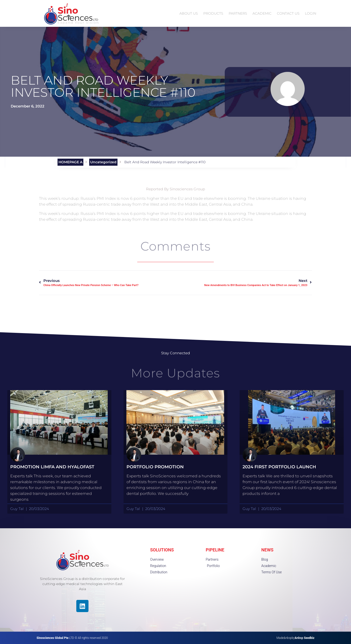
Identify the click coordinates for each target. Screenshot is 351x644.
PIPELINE (215, 550)
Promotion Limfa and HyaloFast (52, 467)
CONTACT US (288, 13)
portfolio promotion (155, 467)
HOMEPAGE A (70, 162)
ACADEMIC (262, 13)
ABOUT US (189, 13)
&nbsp (305, 638)
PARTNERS (238, 13)
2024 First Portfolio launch (279, 467)
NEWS (267, 550)
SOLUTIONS (162, 550)
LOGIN (311, 13)
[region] (63, 609)
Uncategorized (103, 162)
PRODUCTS (213, 13)
